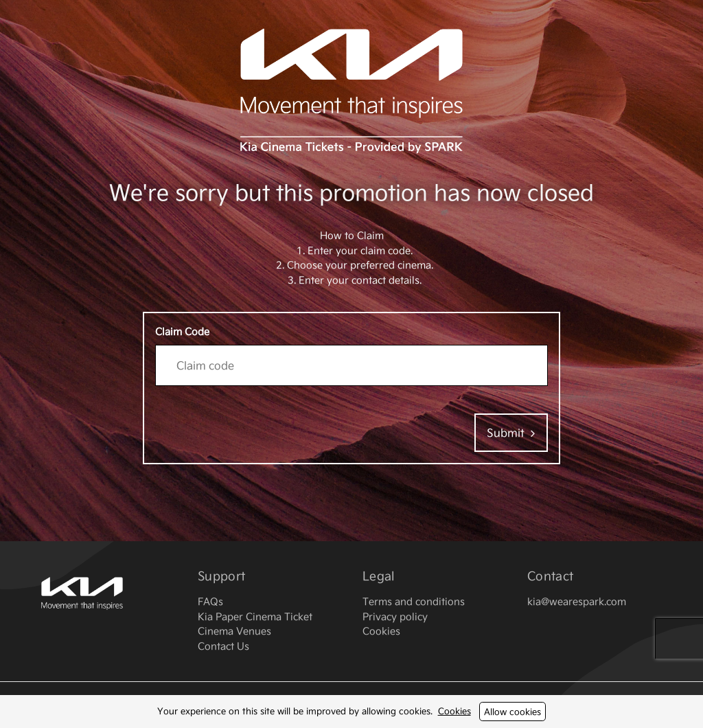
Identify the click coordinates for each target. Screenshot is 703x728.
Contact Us (223, 646)
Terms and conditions (414, 601)
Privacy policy (395, 616)
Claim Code (182, 331)
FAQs (210, 601)
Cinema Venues (234, 631)
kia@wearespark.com (577, 601)
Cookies (454, 711)
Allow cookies (512, 712)
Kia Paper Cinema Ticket (255, 616)
